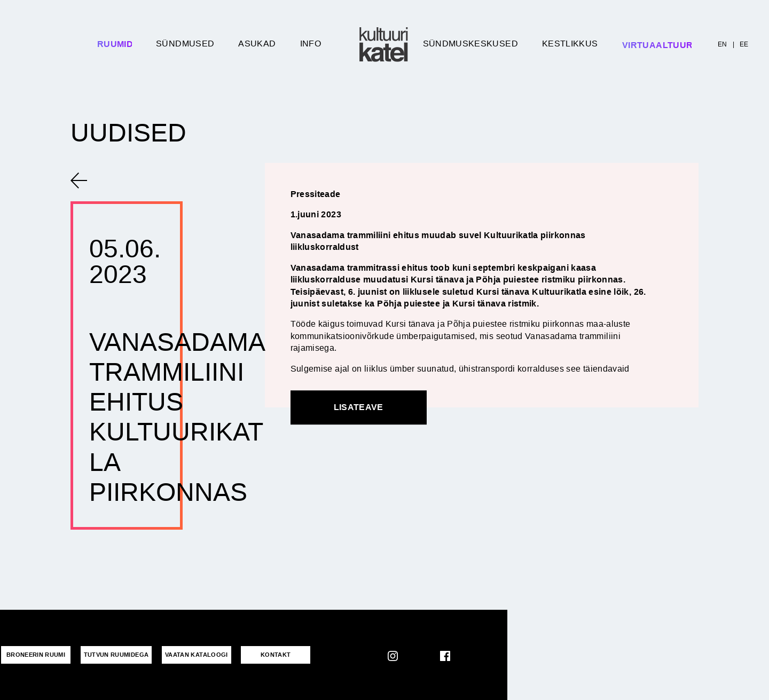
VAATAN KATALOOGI (197, 655)
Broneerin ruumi (36, 655)
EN (723, 44)
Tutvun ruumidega (116, 655)
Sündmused (185, 44)
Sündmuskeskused (470, 44)
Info (311, 44)
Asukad (257, 44)
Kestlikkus (570, 44)
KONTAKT (276, 655)
